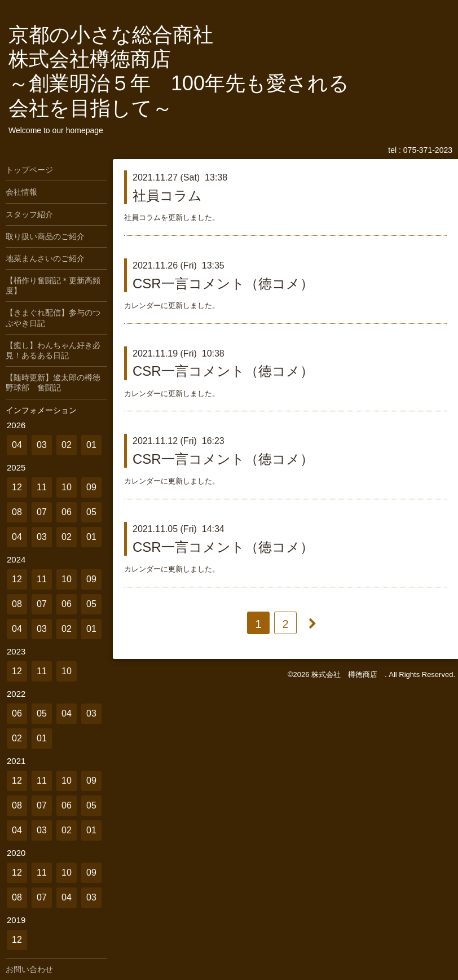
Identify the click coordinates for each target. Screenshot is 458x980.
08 (17, 512)
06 (67, 512)
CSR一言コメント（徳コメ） (223, 284)
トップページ (29, 170)
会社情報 (21, 192)
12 (17, 487)
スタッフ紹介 (29, 214)
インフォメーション (41, 410)
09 (91, 487)
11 (42, 487)
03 (42, 445)
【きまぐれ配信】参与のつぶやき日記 (53, 318)
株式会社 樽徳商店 (348, 674)
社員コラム (167, 195)
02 (67, 445)
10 (67, 487)
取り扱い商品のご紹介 (45, 236)
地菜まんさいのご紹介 (45, 258)
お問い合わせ (29, 969)
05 (91, 512)
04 (17, 445)
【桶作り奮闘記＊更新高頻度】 (53, 285)
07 (42, 512)
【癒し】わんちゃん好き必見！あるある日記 (53, 350)
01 (91, 445)
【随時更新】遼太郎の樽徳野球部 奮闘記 (53, 383)
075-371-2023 (428, 150)
